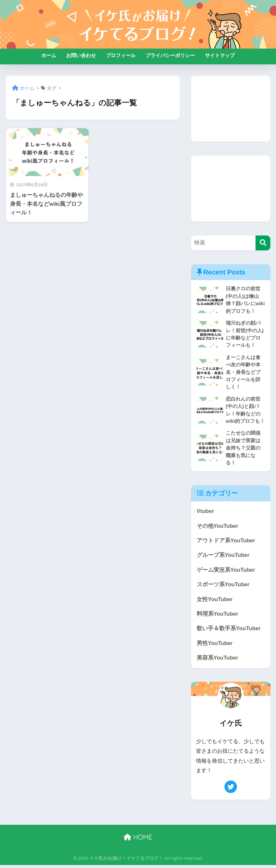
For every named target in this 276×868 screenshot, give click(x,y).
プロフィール (121, 55)
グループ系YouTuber (223, 557)
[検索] (263, 243)
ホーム (49, 55)
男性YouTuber (215, 646)
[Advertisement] (231, 109)
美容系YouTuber (218, 660)
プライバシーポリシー (170, 55)
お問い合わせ (81, 55)
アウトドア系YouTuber (226, 542)
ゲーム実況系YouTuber (226, 572)
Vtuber (205, 513)
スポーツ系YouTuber (223, 587)
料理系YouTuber (218, 616)
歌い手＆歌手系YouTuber (229, 631)
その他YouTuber (218, 528)
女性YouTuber (215, 602)
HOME (138, 840)
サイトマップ (220, 55)
